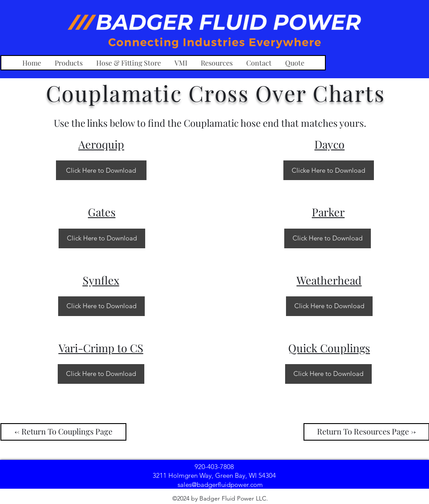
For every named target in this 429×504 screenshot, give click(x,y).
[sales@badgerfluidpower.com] (220, 484)
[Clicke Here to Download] (329, 170)
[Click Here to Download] (101, 170)
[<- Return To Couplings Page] (63, 432)
